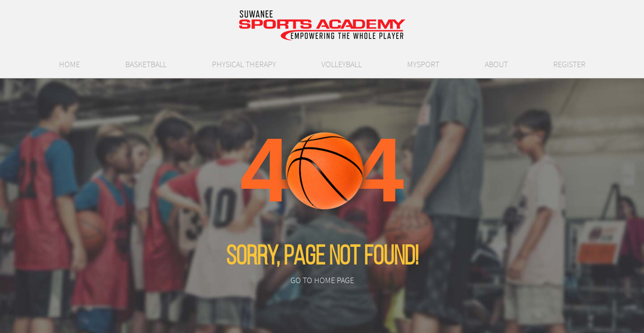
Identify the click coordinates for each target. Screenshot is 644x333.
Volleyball (342, 64)
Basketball (146, 64)
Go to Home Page (322, 280)
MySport (423, 64)
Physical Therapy (244, 64)
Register (569, 64)
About (496, 64)
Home (69, 64)
